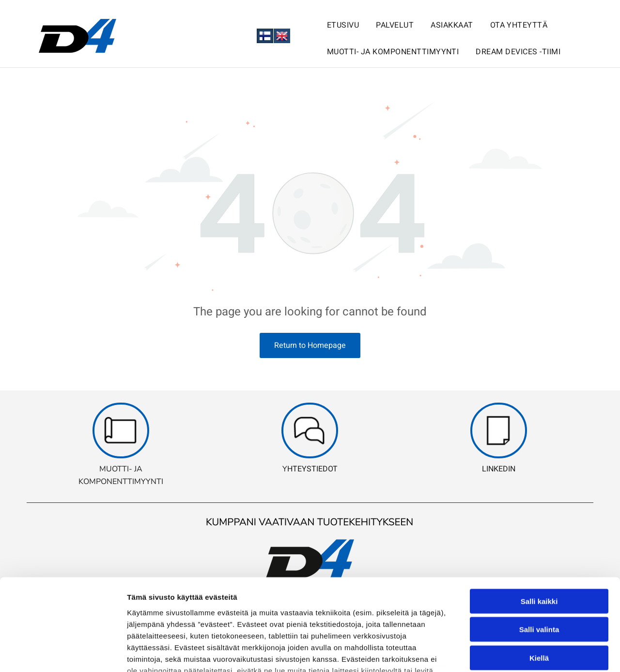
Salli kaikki (539, 522)
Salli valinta (539, 551)
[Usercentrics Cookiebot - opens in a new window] (63, 653)
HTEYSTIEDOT (312, 469)
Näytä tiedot (518, 653)
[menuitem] (334, 23)
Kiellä (539, 579)
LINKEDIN (499, 469)
